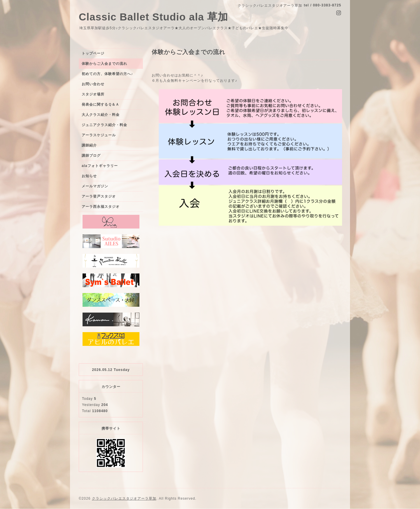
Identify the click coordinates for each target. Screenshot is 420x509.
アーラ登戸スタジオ (99, 196)
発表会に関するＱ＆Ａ (100, 104)
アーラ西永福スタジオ (101, 207)
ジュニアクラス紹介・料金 (104, 125)
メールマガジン (95, 186)
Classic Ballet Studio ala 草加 (153, 17)
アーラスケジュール (99, 135)
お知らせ (89, 176)
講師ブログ (91, 156)
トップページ (93, 53)
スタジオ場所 (93, 94)
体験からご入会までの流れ (104, 64)
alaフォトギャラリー (100, 166)
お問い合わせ (93, 84)
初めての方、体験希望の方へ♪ (107, 74)
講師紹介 (89, 145)
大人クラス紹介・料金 (101, 115)
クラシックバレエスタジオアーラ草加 (124, 498)
